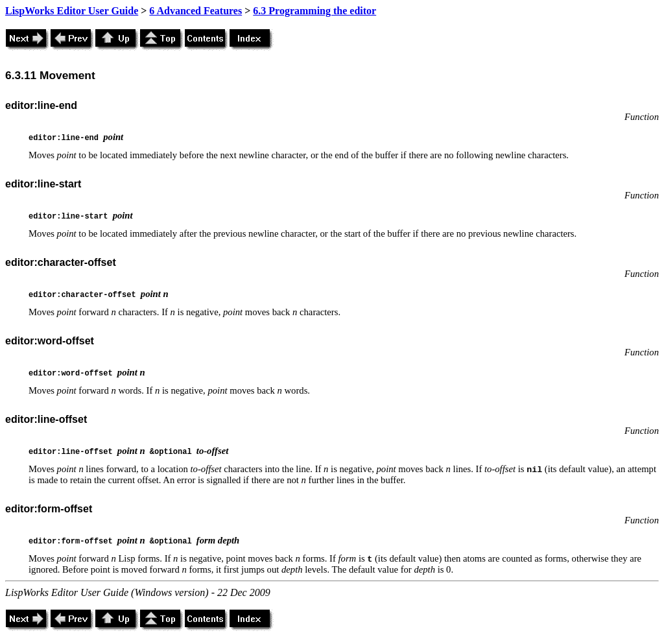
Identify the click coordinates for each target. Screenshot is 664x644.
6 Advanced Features (196, 11)
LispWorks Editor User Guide (72, 11)
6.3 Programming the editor (314, 11)
